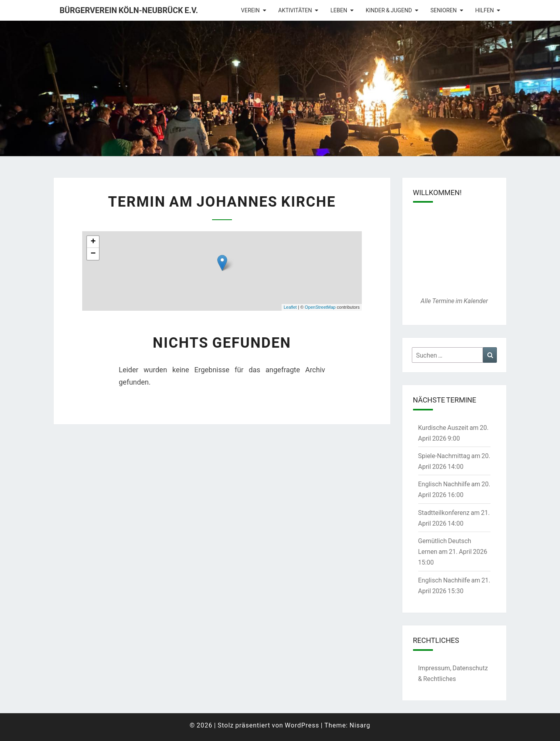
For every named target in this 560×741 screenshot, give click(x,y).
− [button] (93, 254)
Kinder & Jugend (389, 10)
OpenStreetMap (320, 307)
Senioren (444, 10)
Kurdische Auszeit (443, 427)
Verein (250, 10)
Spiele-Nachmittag (444, 456)
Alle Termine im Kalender (454, 301)
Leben (339, 10)
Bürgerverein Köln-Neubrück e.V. (129, 10)
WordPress (302, 725)
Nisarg (360, 725)
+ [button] (93, 242)
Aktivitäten (295, 10)
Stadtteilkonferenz (444, 512)
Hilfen (484, 10)
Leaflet (290, 307)
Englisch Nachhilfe (444, 484)
